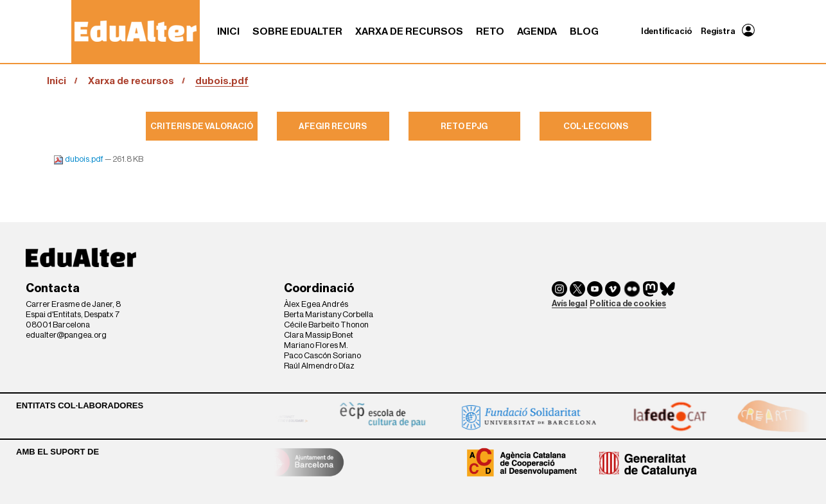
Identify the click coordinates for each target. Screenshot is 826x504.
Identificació (667, 31)
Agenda (537, 31)
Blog (584, 31)
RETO (490, 31)
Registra (718, 31)
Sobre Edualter (297, 31)
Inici (228, 31)
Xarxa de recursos (409, 31)
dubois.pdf (79, 159)
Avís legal (569, 303)
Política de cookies (628, 303)
